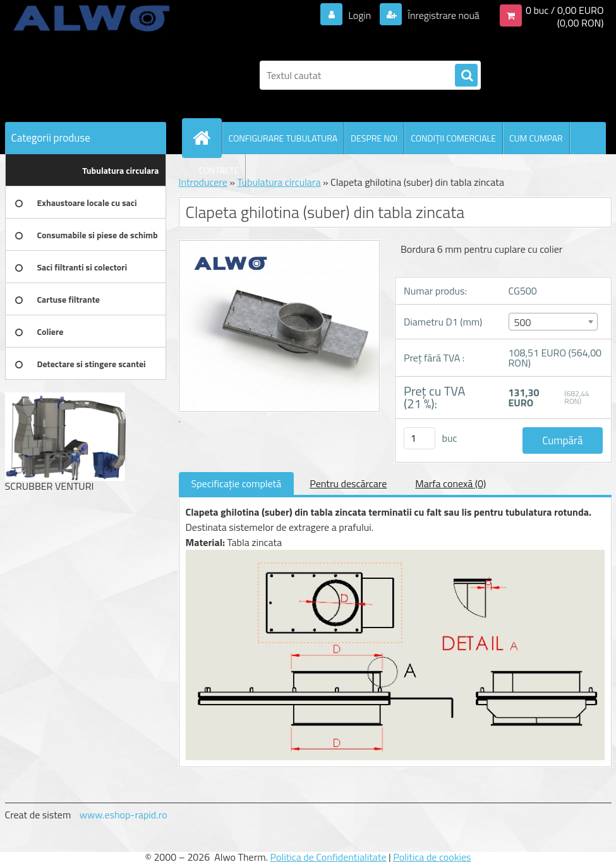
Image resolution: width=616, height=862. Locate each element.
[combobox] (553, 322)
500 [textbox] (523, 322)
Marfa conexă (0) (450, 483)
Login (360, 15)
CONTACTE (219, 170)
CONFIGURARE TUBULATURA (283, 138)
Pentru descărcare (348, 483)
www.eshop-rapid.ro (124, 815)
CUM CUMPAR (536, 138)
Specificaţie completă (237, 483)
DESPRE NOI (374, 138)
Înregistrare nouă (443, 15)
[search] (466, 76)
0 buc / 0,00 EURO (565, 10)
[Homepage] (207, 138)
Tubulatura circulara (279, 182)
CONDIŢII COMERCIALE (453, 138)
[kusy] (420, 438)
